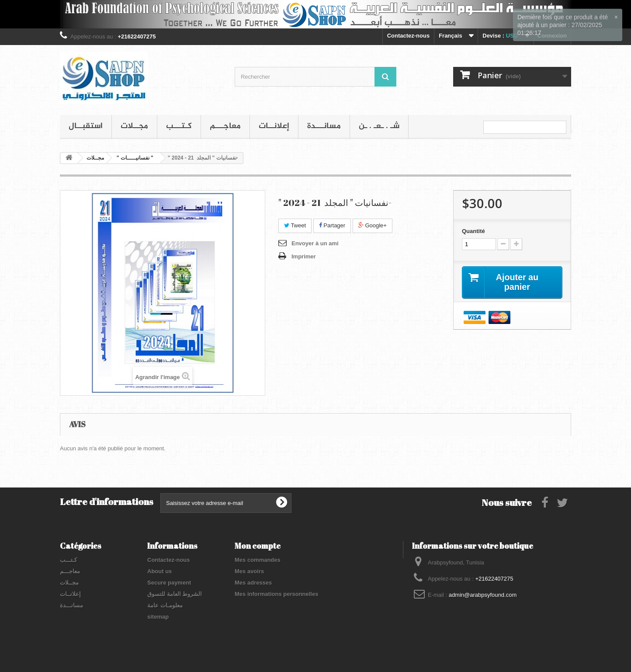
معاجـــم (225, 126)
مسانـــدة (324, 126)
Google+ (373, 225)
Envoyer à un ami (315, 243)
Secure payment (169, 583)
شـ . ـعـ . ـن (379, 126)
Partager (332, 225)
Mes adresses (253, 583)
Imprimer (304, 256)
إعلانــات (274, 126)
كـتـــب (179, 126)
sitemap (158, 617)
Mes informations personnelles (276, 594)
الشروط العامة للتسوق (175, 594)
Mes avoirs (249, 571)
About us (159, 571)
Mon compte (258, 546)
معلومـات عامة (165, 605)
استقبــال (86, 126)
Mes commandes (258, 560)
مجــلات (134, 126)
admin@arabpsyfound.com (483, 595)
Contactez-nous (409, 36)
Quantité (473, 231)
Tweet (295, 225)
